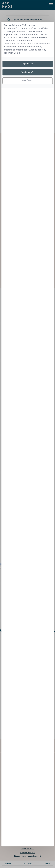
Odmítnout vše (27, 72)
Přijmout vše (28, 64)
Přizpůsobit (27, 81)
